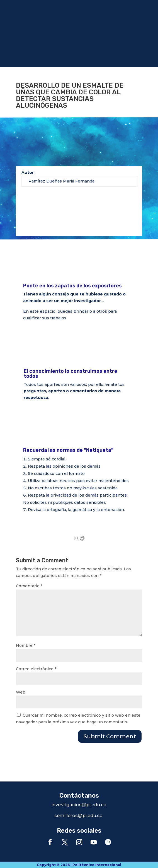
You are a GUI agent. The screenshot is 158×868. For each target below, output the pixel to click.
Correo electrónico (36, 669)
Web (21, 692)
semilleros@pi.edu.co (78, 816)
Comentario (29, 586)
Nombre (26, 645)
